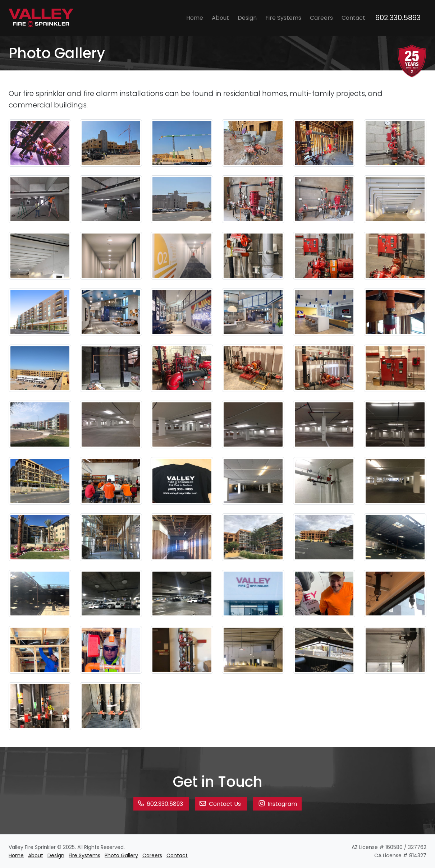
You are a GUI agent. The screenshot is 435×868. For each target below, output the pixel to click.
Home (195, 18)
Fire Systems (283, 18)
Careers (321, 18)
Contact (353, 18)
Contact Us (221, 804)
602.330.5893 (398, 18)
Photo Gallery (121, 855)
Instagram (277, 803)
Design (247, 18)
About (220, 18)
